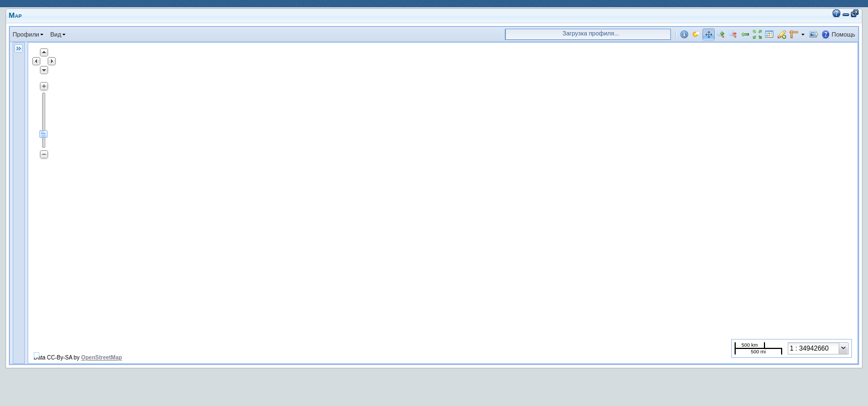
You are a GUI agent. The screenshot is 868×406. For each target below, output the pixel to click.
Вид (56, 34)
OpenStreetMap (101, 358)
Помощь (843, 34)
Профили (26, 34)
